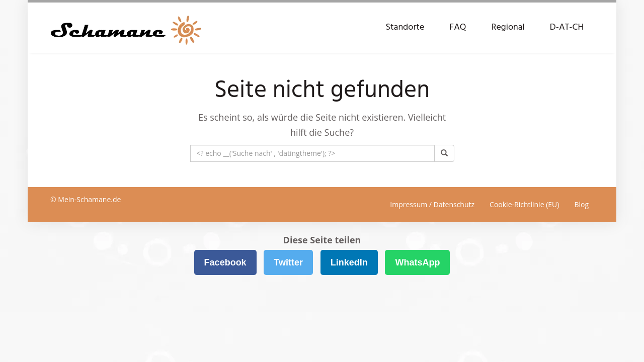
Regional (508, 27)
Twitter (288, 262)
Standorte (405, 27)
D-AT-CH (567, 27)
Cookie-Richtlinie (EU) (524, 204)
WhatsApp (417, 262)
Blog (581, 204)
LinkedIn (349, 262)
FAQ (458, 27)
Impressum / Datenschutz (432, 204)
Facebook (225, 262)
